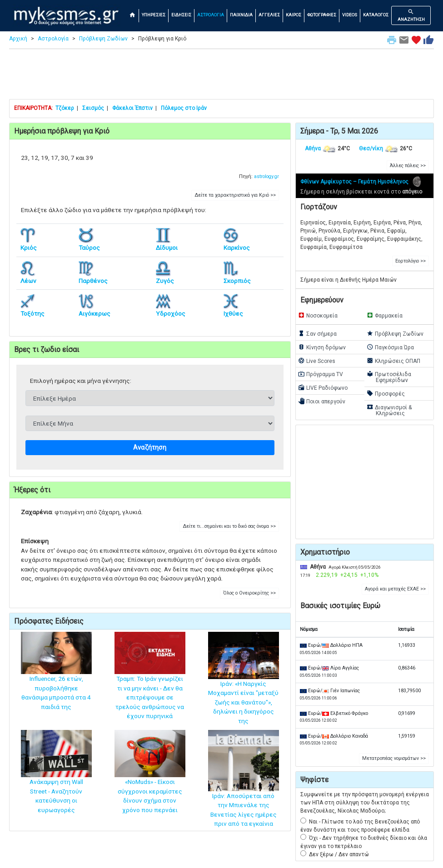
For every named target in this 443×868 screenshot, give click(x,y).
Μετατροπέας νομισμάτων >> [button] (394, 758)
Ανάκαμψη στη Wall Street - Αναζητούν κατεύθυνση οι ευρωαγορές (56, 781)
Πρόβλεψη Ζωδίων (103, 39)
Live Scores (317, 361)
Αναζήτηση (150, 448)
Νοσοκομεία (318, 315)
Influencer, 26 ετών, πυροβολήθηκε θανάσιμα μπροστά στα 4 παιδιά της (56, 680)
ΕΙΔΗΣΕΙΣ (181, 15)
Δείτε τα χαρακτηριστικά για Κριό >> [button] (235, 195)
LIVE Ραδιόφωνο (323, 387)
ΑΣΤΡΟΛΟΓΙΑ (211, 15)
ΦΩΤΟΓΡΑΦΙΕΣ (322, 15)
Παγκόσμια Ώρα (390, 347)
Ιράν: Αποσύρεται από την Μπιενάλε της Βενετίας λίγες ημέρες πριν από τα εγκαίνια (244, 792)
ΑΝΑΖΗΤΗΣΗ (411, 15)
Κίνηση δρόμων (322, 347)
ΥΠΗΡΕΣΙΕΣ (154, 15)
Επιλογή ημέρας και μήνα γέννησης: (81, 381)
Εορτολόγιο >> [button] (411, 261)
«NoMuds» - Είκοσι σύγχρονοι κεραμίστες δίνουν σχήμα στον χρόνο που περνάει (150, 781)
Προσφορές (386, 393)
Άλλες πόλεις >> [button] (408, 166)
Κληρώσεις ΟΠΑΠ (393, 361)
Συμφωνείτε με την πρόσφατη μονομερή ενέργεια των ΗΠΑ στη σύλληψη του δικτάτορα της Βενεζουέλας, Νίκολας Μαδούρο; (365, 803)
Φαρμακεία (385, 315)
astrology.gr (266, 176)
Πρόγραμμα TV (321, 374)
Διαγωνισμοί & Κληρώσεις (389, 410)
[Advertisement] (221, 76)
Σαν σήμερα (317, 333)
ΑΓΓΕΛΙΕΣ (269, 15)
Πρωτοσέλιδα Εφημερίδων (389, 377)
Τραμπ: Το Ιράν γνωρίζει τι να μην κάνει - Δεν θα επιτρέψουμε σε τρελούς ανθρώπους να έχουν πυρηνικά (150, 684)
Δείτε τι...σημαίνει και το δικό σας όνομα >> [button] (229, 526)
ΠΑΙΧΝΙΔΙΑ (241, 15)
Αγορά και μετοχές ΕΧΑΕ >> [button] (395, 589)
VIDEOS (350, 15)
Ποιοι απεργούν (322, 401)
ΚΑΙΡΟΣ (294, 15)
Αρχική (18, 39)
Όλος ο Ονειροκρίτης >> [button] (249, 593)
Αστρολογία (53, 39)
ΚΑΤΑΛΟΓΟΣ (376, 15)
